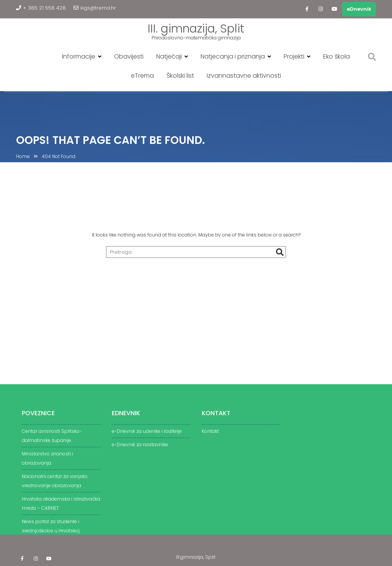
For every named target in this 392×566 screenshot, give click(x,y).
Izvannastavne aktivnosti (244, 76)
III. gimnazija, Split (196, 29)
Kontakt (210, 434)
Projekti (294, 56)
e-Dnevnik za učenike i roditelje (147, 434)
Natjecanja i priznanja (233, 56)
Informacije (79, 56)
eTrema (142, 76)
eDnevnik (359, 9)
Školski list (180, 76)
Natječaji (169, 56)
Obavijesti (129, 56)
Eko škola (336, 56)
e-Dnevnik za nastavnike (140, 447)
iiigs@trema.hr (95, 8)
